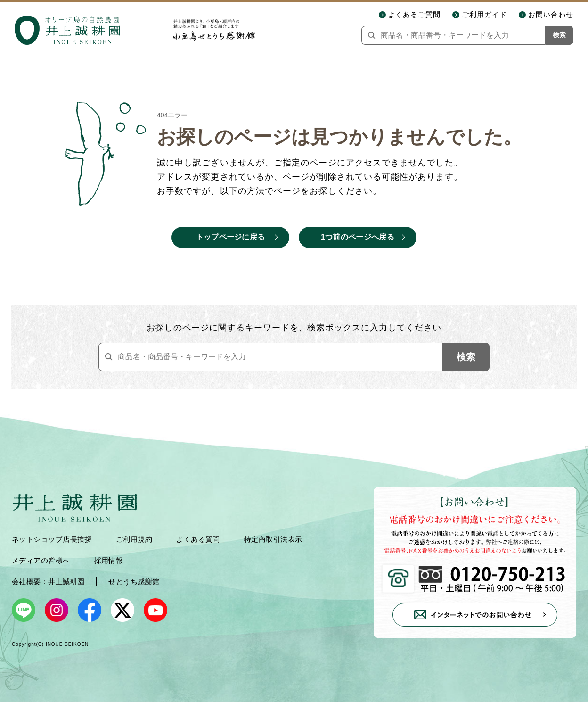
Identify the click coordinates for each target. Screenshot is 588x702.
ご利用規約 (134, 539)
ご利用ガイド (484, 14)
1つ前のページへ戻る (358, 237)
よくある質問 (198, 539)
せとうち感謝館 (134, 582)
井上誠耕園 (66, 582)
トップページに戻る (231, 237)
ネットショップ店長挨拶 (52, 539)
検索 (559, 35)
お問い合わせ (551, 14)
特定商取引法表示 (273, 539)
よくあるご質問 (415, 14)
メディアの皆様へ (41, 560)
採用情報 (109, 560)
